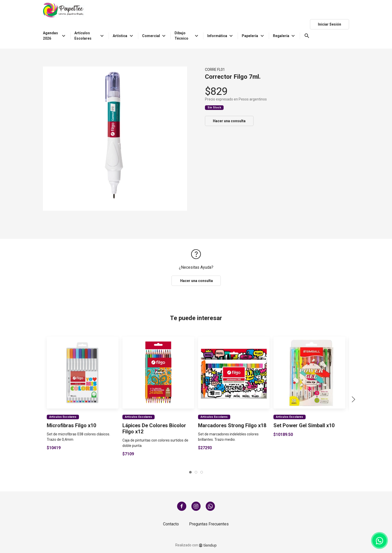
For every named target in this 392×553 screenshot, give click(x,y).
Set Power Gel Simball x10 (304, 425)
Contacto (171, 524)
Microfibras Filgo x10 (71, 425)
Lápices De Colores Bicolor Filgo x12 (154, 428)
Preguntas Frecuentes (209, 524)
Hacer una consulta (229, 121)
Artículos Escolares (63, 417)
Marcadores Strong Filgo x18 (232, 425)
